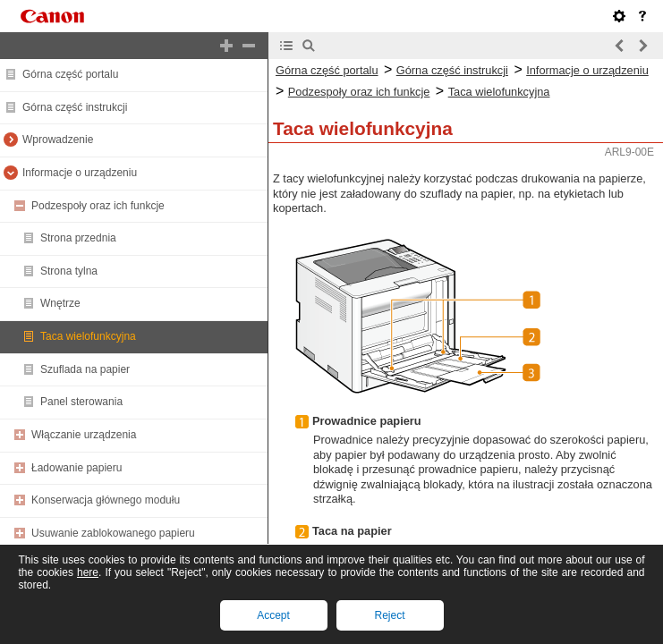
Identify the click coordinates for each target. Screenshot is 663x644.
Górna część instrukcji (75, 107)
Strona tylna (69, 271)
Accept (273, 615)
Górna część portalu (70, 74)
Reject (389, 615)
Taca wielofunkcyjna (88, 336)
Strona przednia (78, 238)
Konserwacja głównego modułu (106, 500)
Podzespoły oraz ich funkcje (98, 206)
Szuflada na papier (85, 369)
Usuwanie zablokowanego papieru (113, 533)
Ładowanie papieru (76, 468)
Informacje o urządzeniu (80, 173)
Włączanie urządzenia (84, 435)
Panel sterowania (81, 402)
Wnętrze (60, 303)
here (88, 572)
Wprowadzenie (58, 140)
